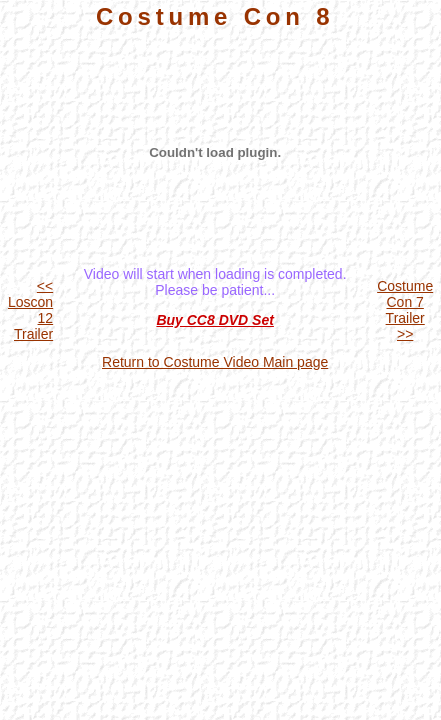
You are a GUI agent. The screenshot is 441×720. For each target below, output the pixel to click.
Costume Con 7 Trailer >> (405, 310)
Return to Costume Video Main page (215, 362)
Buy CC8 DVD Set (214, 320)
